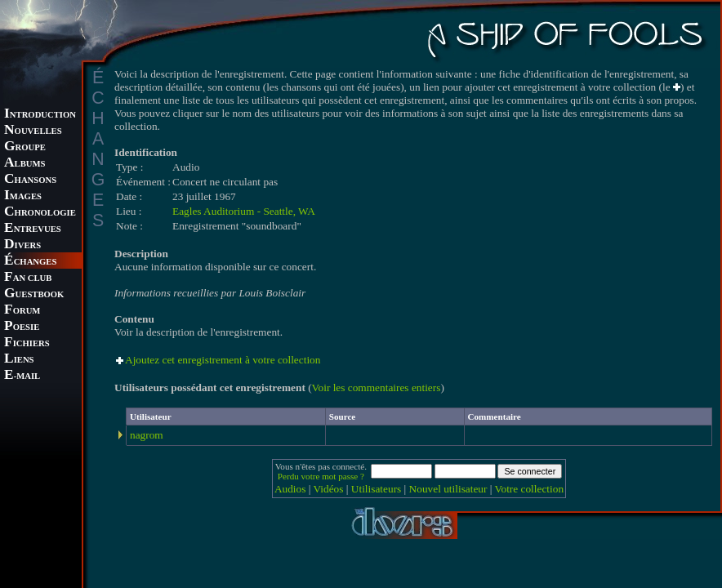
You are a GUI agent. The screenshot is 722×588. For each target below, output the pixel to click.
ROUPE (25, 147)
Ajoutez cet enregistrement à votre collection (223, 360)
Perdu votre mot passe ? (321, 476)
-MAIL (22, 376)
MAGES (23, 196)
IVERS (22, 245)
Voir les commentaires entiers (377, 388)
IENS (19, 360)
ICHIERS (27, 343)
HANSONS (30, 180)
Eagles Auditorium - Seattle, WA (244, 211)
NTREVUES (33, 229)
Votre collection (530, 489)
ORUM (22, 311)
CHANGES (30, 262)
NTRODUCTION (40, 115)
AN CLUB (28, 278)
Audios (290, 489)
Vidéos (329, 489)
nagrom (147, 435)
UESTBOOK (34, 294)
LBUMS (25, 164)
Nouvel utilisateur (448, 489)
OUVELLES (33, 131)
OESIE (22, 327)
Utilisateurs (376, 489)
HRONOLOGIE (40, 213)
